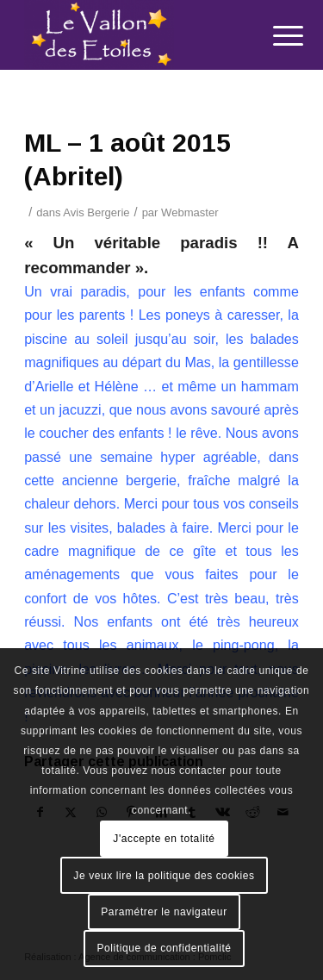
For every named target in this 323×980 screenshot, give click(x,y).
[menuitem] (275, 36)
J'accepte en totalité (164, 839)
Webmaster (189, 212)
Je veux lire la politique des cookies (164, 876)
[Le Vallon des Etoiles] (134, 34)
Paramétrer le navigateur (164, 912)
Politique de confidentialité (164, 948)
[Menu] (275, 36)
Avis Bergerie (96, 212)
